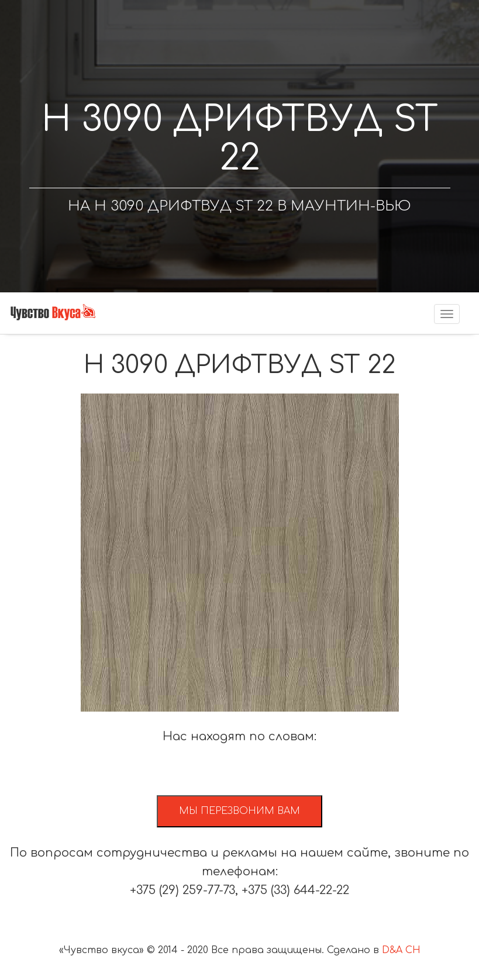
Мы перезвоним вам (239, 811)
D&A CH (401, 950)
